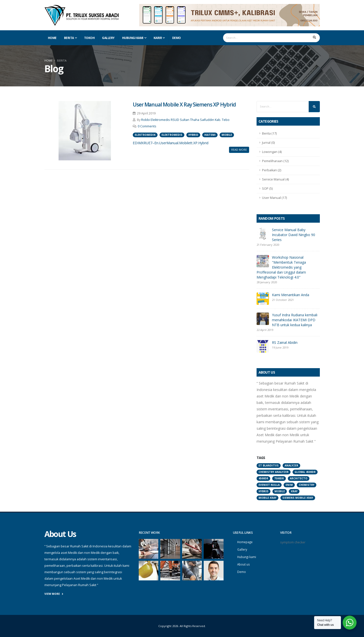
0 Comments (147, 126)
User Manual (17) (274, 198)
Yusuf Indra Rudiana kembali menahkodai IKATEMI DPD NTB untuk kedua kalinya (295, 320)
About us (244, 563)
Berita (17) (269, 133)
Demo (177, 38)
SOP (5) (267, 189)
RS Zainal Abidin (285, 342)
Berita (69, 38)
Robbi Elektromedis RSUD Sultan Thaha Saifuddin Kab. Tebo (185, 120)
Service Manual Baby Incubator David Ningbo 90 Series (294, 235)
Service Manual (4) (275, 179)
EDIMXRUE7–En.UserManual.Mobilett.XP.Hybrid (171, 143)
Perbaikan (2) (272, 170)
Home (52, 38)
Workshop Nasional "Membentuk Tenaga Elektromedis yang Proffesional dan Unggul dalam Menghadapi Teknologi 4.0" (281, 267)
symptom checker (293, 542)
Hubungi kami (247, 556)
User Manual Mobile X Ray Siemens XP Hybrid (184, 105)
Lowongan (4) (272, 152)
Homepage (245, 542)
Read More (239, 150)
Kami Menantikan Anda (291, 295)
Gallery (108, 38)
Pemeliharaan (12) (275, 161)
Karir (158, 38)
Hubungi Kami (133, 38)
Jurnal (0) (268, 143)
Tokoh (89, 38)
